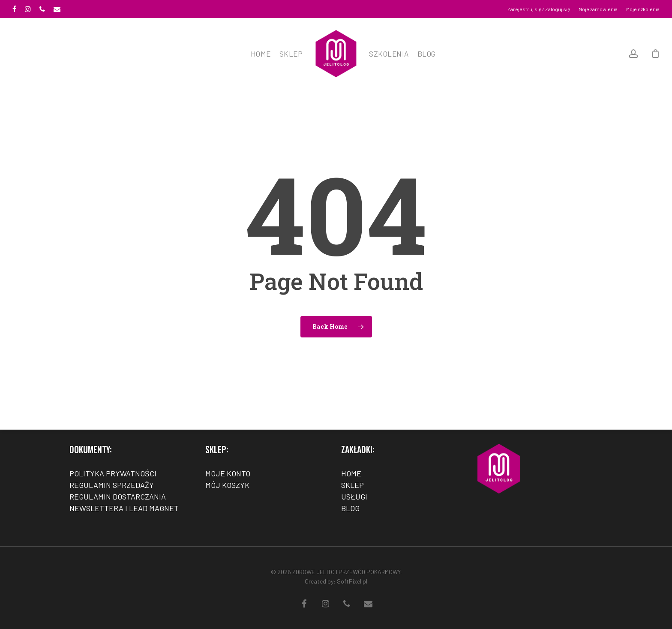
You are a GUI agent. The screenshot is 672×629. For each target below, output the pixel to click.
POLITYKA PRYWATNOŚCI (113, 473)
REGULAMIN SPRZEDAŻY (112, 485)
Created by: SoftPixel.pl (336, 581)
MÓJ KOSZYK (227, 485)
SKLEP (352, 485)
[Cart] (655, 54)
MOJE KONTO (228, 473)
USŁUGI (354, 497)
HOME (351, 473)
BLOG (350, 508)
